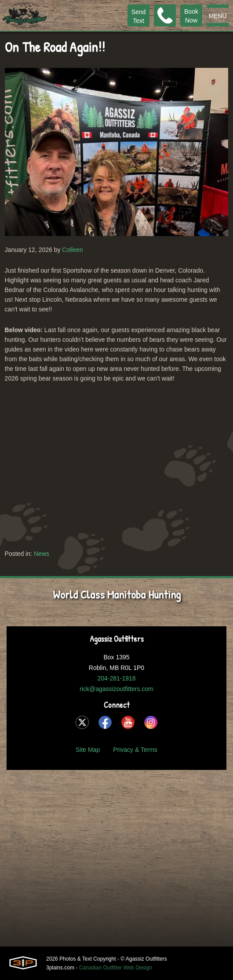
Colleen (72, 250)
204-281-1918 (116, 678)
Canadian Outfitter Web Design (116, 968)
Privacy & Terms (135, 750)
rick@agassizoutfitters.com (116, 689)
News (42, 554)
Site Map (88, 750)
